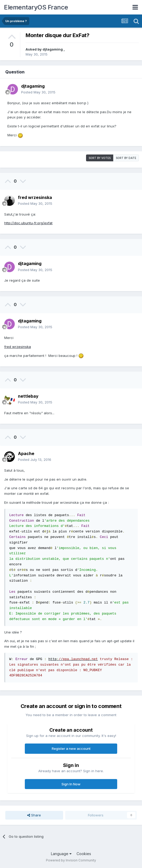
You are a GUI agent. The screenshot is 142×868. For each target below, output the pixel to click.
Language (61, 854)
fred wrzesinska (35, 197)
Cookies (84, 854)
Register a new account (71, 749)
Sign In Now (71, 784)
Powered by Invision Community (71, 860)
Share (34, 815)
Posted (38, 92)
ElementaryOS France (36, 7)
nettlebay (28, 396)
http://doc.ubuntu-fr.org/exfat (28, 223)
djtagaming (53, 49)
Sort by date (126, 158)
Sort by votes (100, 158)
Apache (26, 453)
